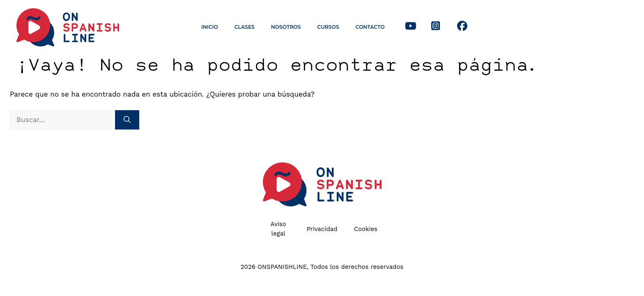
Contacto (370, 27)
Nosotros (286, 27)
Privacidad (322, 229)
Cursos (328, 27)
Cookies (366, 229)
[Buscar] (127, 120)
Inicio (210, 27)
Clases (245, 27)
